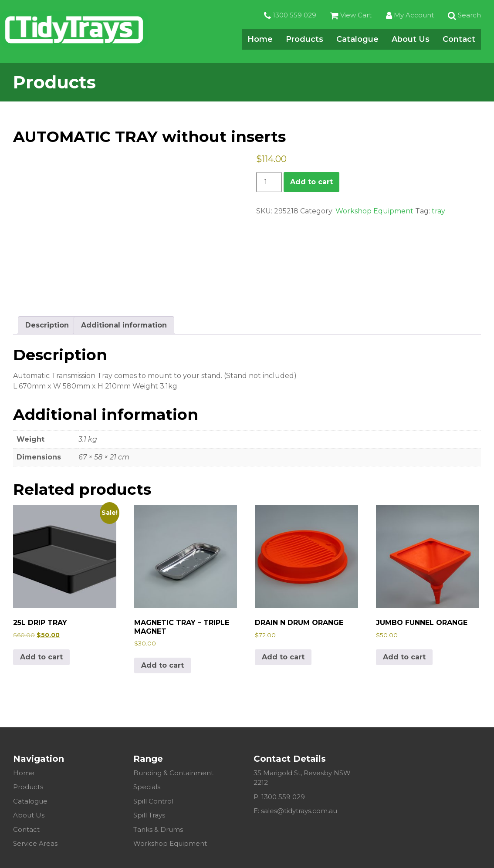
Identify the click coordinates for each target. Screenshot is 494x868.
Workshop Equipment (374, 211)
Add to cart (311, 182)
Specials (147, 787)
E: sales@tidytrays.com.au (295, 811)
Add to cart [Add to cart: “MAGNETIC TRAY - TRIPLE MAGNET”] (162, 665)
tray (438, 211)
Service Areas (35, 843)
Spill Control (153, 801)
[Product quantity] (269, 182)
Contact (459, 40)
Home (260, 40)
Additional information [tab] (124, 325)
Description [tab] (47, 325)
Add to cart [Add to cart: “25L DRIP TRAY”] (41, 657)
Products (305, 40)
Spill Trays (149, 815)
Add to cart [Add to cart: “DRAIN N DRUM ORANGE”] (283, 657)
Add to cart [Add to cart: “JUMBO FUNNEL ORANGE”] (404, 657)
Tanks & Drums (158, 829)
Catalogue (357, 40)
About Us (411, 40)
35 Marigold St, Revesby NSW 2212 (302, 778)
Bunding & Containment (173, 773)
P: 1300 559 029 (279, 797)
